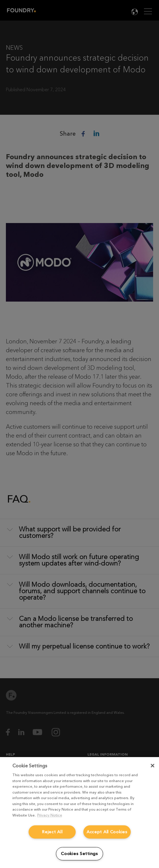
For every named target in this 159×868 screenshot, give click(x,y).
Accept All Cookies (107, 832)
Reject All (52, 832)
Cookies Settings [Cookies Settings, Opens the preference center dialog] (79, 854)
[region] (79, 813)
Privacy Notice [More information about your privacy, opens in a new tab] (50, 815)
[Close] (153, 766)
